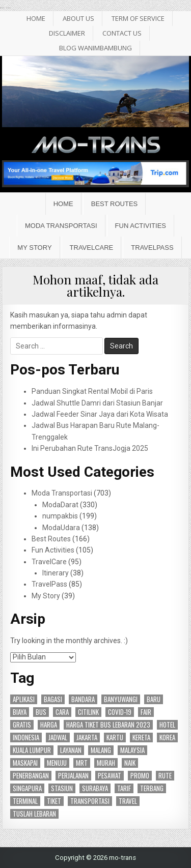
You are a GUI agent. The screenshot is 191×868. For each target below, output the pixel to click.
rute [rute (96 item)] (165, 776)
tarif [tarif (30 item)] (124, 788)
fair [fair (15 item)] (146, 712)
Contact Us (122, 33)
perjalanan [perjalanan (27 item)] (73, 776)
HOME (36, 18)
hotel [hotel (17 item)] (167, 725)
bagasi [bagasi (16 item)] (53, 699)
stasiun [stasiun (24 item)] (62, 788)
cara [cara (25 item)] (62, 712)
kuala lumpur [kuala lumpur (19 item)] (32, 750)
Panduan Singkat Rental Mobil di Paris (92, 391)
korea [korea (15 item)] (167, 737)
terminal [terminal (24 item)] (25, 801)
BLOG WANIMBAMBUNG (95, 48)
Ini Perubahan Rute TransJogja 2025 (90, 448)
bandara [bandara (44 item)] (83, 699)
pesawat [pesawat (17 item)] (110, 776)
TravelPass (152, 248)
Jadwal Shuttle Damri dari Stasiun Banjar (97, 403)
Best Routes (115, 204)
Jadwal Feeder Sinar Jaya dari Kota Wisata (100, 414)
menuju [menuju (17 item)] (57, 763)
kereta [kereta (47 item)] (141, 737)
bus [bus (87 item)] (41, 712)
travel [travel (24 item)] (128, 801)
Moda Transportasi (61, 226)
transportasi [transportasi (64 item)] (90, 801)
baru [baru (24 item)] (154, 699)
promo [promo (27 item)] (140, 776)
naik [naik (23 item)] (130, 763)
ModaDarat (60, 505)
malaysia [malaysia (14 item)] (132, 750)
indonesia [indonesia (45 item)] (26, 737)
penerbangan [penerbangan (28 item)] (31, 776)
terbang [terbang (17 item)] (152, 788)
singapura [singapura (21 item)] (27, 788)
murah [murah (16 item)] (106, 763)
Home (63, 204)
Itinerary (56, 573)
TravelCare (92, 248)
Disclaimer (67, 33)
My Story (34, 248)
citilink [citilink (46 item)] (88, 712)
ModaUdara (61, 528)
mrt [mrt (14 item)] (82, 763)
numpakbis (60, 516)
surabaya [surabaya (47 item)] (95, 788)
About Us (78, 18)
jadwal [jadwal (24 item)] (58, 737)
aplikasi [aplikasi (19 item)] (24, 699)
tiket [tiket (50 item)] (54, 801)
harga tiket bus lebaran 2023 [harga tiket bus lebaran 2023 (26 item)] (108, 725)
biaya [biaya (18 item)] (20, 712)
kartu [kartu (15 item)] (115, 737)
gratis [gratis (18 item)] (22, 725)
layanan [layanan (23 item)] (71, 750)
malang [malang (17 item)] (101, 750)
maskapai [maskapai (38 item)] (25, 763)
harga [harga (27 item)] (49, 725)
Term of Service (138, 18)
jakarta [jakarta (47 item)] (87, 737)
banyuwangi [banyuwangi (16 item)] (121, 699)
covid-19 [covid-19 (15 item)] (120, 712)
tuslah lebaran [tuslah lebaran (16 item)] (34, 814)
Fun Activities (141, 226)
